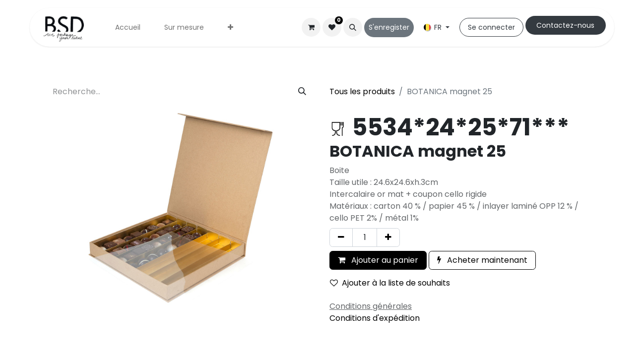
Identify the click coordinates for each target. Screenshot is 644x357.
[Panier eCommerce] (311, 27)
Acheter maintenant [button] (482, 260)
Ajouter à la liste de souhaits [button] (390, 283)
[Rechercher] (302, 92)
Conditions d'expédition (375, 318)
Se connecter (491, 27)
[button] (353, 27)
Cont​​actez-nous (565, 25)
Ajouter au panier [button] (378, 260)
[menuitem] (128, 28)
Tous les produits (362, 91)
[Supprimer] (341, 238)
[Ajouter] (388, 238)
